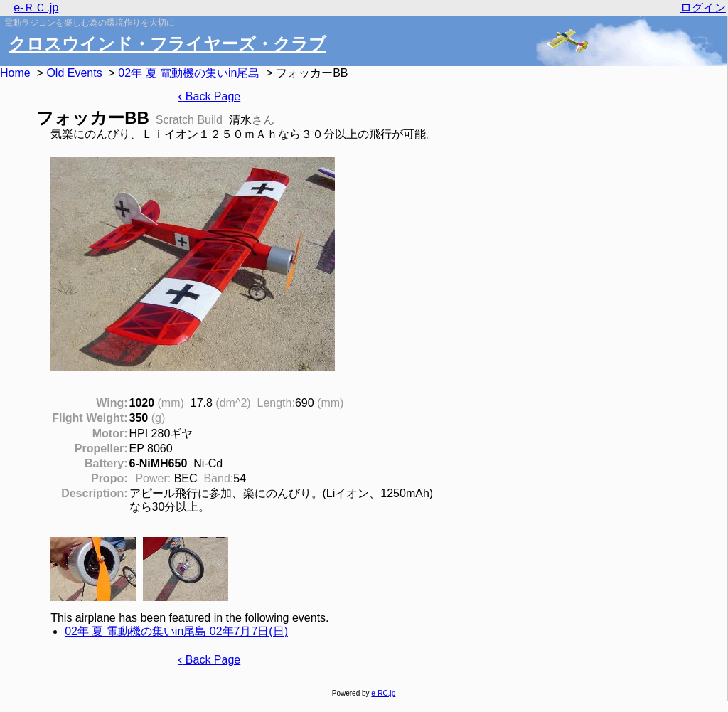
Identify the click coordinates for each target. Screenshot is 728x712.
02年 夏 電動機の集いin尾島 (189, 73)
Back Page (209, 96)
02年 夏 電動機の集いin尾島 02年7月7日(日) (176, 631)
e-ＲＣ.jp (36, 7)
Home (15, 73)
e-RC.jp (383, 693)
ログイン (703, 7)
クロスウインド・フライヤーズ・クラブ (167, 44)
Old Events (74, 73)
